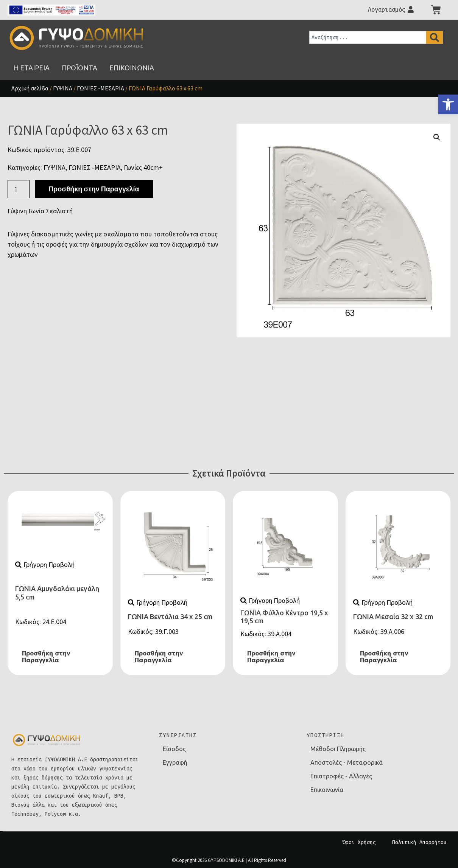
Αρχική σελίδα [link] (30, 88)
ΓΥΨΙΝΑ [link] (63, 88)
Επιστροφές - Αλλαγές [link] (341, 776)
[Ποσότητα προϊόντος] (19, 189)
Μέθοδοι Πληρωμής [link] (338, 749)
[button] (437, 137)
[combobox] (368, 37)
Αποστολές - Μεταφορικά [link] (347, 762)
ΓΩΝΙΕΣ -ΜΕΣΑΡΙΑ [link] (100, 88)
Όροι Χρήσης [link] (359, 842)
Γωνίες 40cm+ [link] (143, 167)
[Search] (435, 37)
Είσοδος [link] (174, 749)
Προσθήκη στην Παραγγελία (94, 189)
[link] (448, 104)
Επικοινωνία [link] (327, 790)
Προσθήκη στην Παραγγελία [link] (46, 657)
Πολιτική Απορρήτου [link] (419, 842)
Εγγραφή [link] (175, 762)
